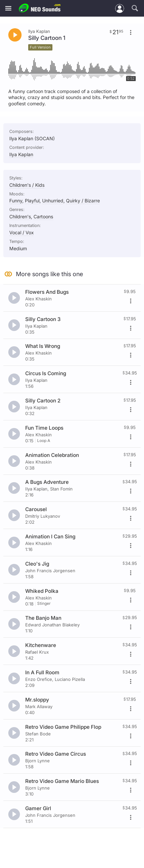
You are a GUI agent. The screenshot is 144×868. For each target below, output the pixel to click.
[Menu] (8, 8)
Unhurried (53, 201)
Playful (32, 201)
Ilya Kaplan (21, 154)
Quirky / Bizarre (83, 201)
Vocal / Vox (22, 232)
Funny (16, 201)
